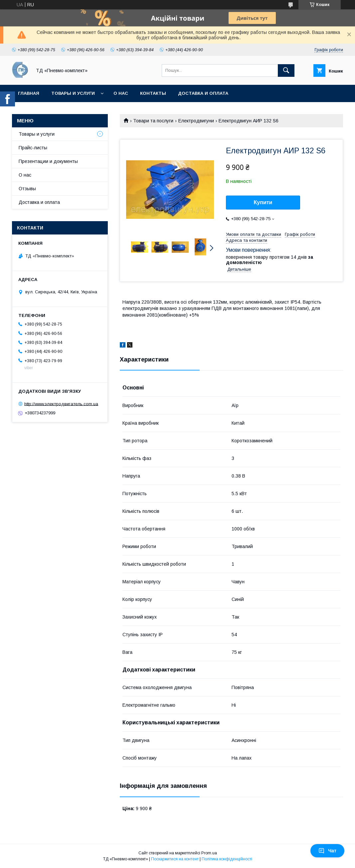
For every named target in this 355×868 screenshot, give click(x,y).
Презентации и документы (48, 161)
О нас (121, 93)
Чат (327, 851)
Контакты (153, 93)
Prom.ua (209, 853)
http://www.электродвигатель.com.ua (61, 404)
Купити (263, 202)
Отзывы (27, 189)
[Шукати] (286, 71)
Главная (29, 93)
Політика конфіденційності (227, 859)
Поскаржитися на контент (175, 859)
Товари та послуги (153, 121)
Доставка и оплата (203, 93)
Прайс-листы (33, 148)
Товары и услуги (73, 93)
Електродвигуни (196, 121)
